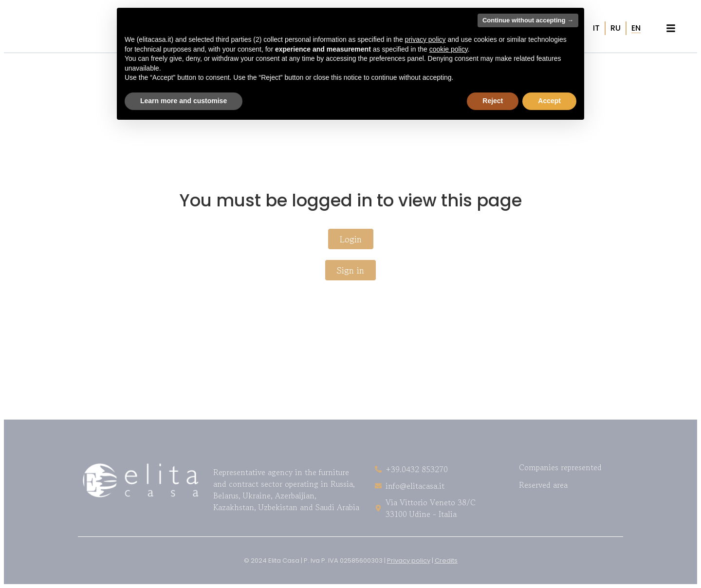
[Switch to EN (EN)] (636, 28)
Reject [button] (493, 101)
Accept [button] (549, 101)
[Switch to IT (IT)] (596, 28)
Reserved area (543, 485)
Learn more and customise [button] (184, 101)
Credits (446, 560)
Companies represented (560, 467)
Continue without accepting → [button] (528, 20)
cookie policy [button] (449, 49)
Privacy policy (409, 560)
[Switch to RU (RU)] (616, 28)
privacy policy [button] (425, 39)
